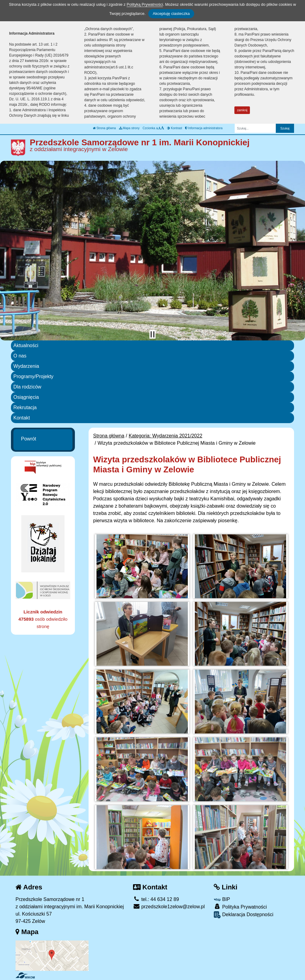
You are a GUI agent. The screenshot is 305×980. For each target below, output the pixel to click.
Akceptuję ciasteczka (171, 14)
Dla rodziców (27, 387)
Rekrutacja (25, 407)
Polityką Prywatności (145, 4)
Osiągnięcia (26, 397)
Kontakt (22, 418)
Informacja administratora (204, 128)
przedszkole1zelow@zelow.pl (169, 907)
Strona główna (104, 128)
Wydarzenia (26, 366)
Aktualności (26, 345)
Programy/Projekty (33, 376)
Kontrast (175, 128)
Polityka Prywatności (240, 907)
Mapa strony (129, 128)
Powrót (29, 439)
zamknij (242, 110)
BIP (222, 899)
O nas (20, 356)
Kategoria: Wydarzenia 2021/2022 (166, 436)
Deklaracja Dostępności (244, 915)
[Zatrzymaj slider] (152, 334)
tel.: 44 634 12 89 (156, 899)
